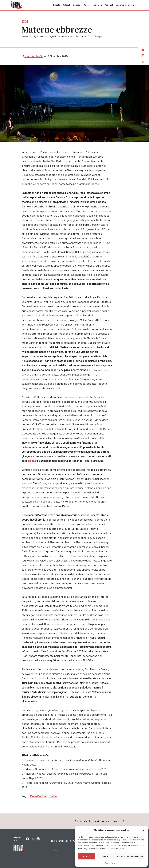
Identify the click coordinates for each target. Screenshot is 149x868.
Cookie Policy (110, 863)
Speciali (77, 5)
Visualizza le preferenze (130, 856)
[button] (143, 830)
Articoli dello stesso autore (100, 821)
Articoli (67, 5)
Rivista (57, 5)
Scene (25, 21)
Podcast (109, 5)
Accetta (87, 856)
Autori (87, 5)
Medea (32, 461)
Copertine (121, 5)
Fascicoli (97, 5)
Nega (105, 856)
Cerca (133, 5)
